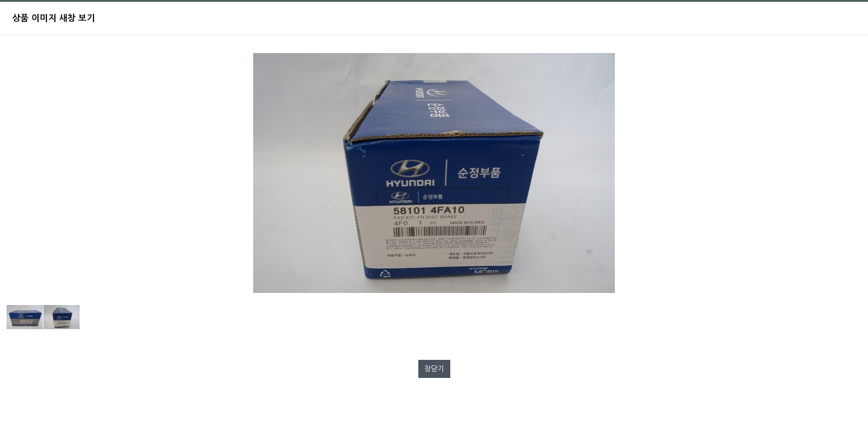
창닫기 (434, 369)
